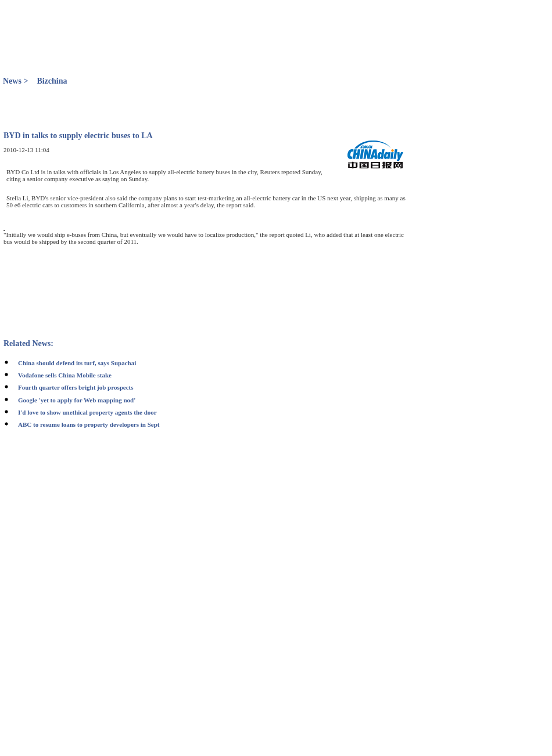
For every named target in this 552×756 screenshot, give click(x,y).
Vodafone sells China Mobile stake (65, 375)
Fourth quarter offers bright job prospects (76, 387)
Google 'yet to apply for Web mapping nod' (77, 400)
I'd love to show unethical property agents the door (87, 412)
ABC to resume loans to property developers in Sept (89, 424)
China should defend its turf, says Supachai (77, 363)
